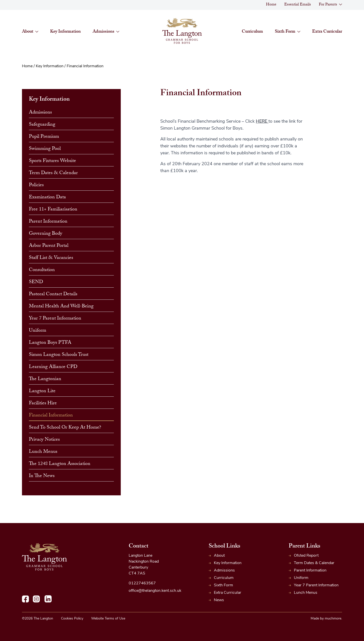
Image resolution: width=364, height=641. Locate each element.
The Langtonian (45, 379)
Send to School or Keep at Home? (65, 428)
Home (271, 5)
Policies (36, 185)
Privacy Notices (44, 440)
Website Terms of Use (108, 619)
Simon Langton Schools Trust (59, 355)
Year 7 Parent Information (55, 319)
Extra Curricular (327, 32)
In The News (42, 476)
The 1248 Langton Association (60, 464)
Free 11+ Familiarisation (53, 210)
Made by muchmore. (326, 619)
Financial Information (51, 416)
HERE (262, 122)
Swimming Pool (45, 149)
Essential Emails (298, 5)
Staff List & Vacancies (51, 258)
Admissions (40, 113)
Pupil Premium (44, 137)
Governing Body (46, 234)
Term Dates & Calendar (53, 173)
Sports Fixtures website (52, 161)
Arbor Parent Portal (49, 246)
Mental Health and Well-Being (61, 307)
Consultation (42, 270)
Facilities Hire (43, 404)
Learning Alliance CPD (53, 367)
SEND (36, 282)
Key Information (65, 32)
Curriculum (252, 32)
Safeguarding (42, 125)
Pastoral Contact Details (53, 295)
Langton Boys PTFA (50, 343)
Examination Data (47, 198)
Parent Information (48, 222)
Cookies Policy (72, 619)
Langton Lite (42, 391)
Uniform (38, 331)
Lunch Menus (43, 452)
